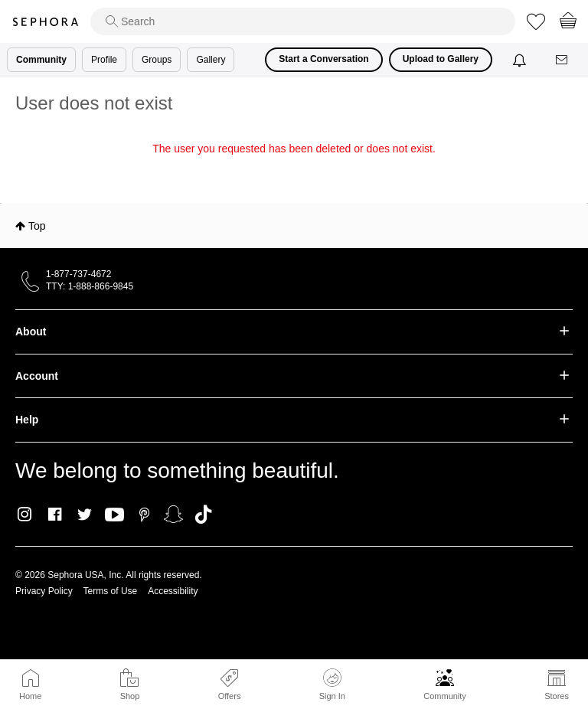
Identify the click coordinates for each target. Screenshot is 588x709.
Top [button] (37, 226)
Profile (104, 60)
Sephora (45, 22)
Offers (230, 696)
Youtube (114, 515)
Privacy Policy (44, 591)
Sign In (332, 684)
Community (445, 696)
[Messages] (563, 60)
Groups (157, 60)
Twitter (85, 515)
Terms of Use (111, 591)
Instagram (25, 515)
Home (30, 696)
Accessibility (173, 591)
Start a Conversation (323, 59)
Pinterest (144, 515)
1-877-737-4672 (78, 274)
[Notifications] (521, 60)
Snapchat (173, 515)
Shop (130, 696)
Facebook (55, 515)
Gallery (211, 60)
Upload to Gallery (441, 59)
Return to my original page (294, 170)
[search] (303, 21)
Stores (557, 696)
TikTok (203, 515)
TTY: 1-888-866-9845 (90, 286)
